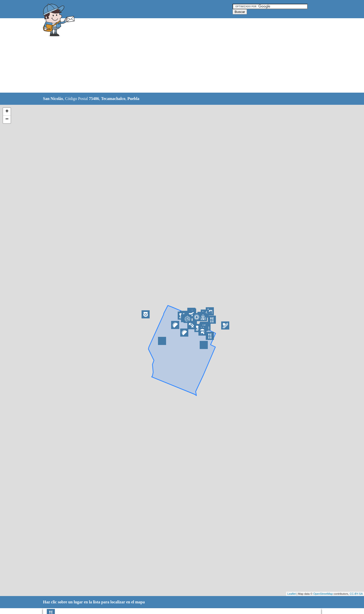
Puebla (133, 99)
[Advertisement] (169, 56)
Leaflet (292, 594)
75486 (94, 99)
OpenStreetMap (323, 594)
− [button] (7, 119)
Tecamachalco (113, 99)
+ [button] (7, 112)
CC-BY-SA (356, 594)
